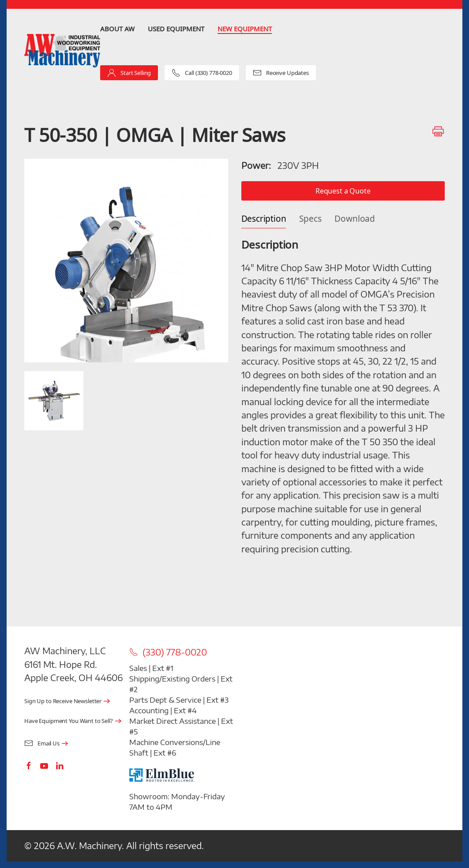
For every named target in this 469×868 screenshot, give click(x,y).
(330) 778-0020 (168, 652)
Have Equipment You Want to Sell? (69, 721)
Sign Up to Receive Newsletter (63, 701)
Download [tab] (355, 219)
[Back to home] (62, 51)
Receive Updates (281, 73)
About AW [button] (117, 29)
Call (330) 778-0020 (202, 73)
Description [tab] (264, 219)
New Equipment (245, 29)
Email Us (42, 743)
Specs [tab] (310, 219)
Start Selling (129, 73)
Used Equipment (176, 29)
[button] (126, 261)
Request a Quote (343, 191)
